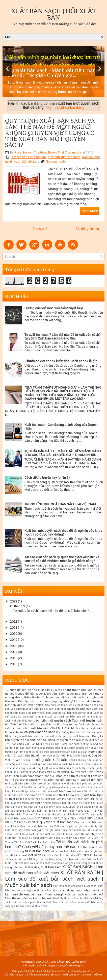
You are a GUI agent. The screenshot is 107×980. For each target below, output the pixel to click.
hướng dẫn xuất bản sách (55, 760)
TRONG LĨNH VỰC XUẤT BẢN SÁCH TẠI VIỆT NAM (60, 504)
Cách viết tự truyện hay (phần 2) (47, 478)
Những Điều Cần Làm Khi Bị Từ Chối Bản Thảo (45, 811)
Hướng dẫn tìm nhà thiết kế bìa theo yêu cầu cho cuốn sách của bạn (46, 752)
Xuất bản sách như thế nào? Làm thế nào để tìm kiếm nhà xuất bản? (54, 896)
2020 (14, 634)
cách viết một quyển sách (52, 720)
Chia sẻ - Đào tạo (60, 971)
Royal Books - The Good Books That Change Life (48, 153)
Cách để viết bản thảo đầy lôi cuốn (72, 713)
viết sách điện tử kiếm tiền (59, 855)
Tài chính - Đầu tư (91, 974)
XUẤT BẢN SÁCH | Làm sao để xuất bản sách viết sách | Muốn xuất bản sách (54, 879)
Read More (90, 211)
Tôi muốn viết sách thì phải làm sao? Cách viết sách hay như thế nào (54, 844)
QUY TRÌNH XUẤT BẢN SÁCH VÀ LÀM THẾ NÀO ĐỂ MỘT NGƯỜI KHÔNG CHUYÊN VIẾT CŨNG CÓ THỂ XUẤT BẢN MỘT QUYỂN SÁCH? (50, 133)
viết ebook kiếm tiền (63, 851)
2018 (14, 646)
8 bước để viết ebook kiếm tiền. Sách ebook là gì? (61, 361)
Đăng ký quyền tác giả (63, 740)
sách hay (17, 830)
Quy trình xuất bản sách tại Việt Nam (43, 826)
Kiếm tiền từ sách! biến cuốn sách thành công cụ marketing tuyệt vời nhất (54, 774)
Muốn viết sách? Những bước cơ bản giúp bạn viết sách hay (59, 803)
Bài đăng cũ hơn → (89, 229)
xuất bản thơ (39, 906)
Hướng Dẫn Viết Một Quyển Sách (67, 756)
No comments (56, 162)
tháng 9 (20, 606)
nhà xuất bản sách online (38, 807)
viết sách (35, 855)
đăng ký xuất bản (89, 740)
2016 (14, 658)
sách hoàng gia (34, 830)
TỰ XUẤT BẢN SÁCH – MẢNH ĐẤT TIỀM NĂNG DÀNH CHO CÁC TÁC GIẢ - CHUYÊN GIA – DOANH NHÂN (63, 453)
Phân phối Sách (21, 971)
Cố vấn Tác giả (14, 974)
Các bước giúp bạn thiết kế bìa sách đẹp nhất (38, 709)
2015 (14, 664)
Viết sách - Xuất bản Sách (64, 974)
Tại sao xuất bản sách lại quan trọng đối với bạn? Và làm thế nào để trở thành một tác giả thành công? (62, 559)
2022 (14, 621)
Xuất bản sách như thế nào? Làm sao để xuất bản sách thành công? (54, 892)
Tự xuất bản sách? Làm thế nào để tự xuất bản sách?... (52, 611)
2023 (14, 601)
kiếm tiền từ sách (57, 764)
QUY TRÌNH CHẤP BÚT (49, 819)
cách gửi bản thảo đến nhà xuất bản (81, 717)
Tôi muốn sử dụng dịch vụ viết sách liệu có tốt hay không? (52, 838)
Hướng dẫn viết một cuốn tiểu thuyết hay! (54, 308)
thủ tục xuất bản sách (49, 834)
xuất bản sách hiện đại (48, 891)
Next (100, 69)
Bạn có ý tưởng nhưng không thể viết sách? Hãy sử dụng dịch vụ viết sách (54, 695)
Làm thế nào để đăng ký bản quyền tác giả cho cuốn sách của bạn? (63, 787)
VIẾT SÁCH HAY (87, 855)
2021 (14, 628)
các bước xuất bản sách (83, 709)
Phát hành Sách (40, 971)
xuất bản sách (51, 867)
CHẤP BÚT (57, 728)
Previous (7, 69)
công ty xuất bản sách (26, 736)
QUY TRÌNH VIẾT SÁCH (25, 822)
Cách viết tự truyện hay (62, 724)
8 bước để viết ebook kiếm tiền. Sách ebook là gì (48, 694)
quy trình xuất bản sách (64, 157)
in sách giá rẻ (37, 764)
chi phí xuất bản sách (40, 732)
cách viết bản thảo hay (19, 721)
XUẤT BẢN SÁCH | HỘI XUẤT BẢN (54, 14)
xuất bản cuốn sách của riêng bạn (72, 863)
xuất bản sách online (71, 902)
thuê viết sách (72, 834)
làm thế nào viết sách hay (29, 157)
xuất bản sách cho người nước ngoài (75, 886)
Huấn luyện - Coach (84, 971)
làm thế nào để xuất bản (40, 799)
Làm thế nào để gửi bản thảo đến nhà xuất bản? (35, 791)
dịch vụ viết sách (50, 736)
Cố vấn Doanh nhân (36, 974)
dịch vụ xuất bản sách (76, 736)
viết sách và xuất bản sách (34, 863)
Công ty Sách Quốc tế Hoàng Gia (66, 965)
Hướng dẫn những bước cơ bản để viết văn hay (75, 748)
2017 (14, 652)
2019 (14, 640)
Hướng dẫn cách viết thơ (74, 744)
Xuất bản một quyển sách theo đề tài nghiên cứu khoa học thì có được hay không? (63, 533)
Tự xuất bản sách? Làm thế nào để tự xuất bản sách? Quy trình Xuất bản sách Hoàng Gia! (63, 336)
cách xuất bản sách (36, 728)
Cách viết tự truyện (34, 724)
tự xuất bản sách (37, 851)
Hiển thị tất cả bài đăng (65, 107)
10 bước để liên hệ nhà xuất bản (27, 690)
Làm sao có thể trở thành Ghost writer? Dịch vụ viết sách (54, 778)
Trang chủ (40, 229)
